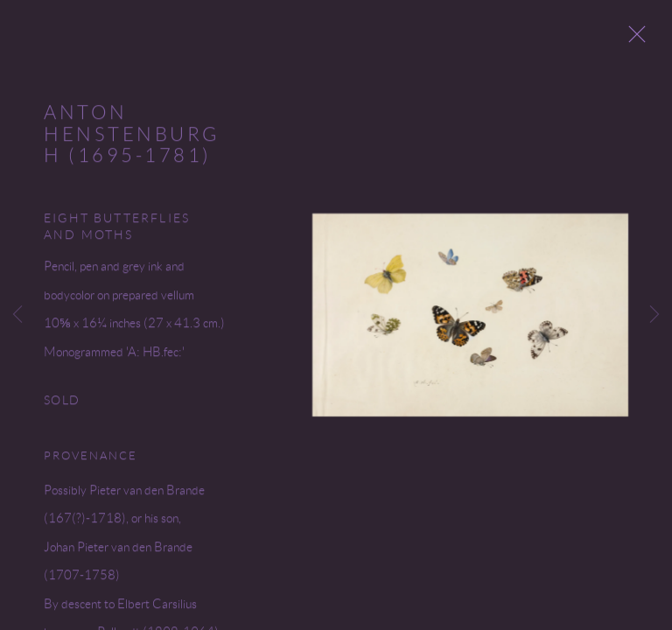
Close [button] (640, 39)
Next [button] (654, 315)
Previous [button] (17, 315)
